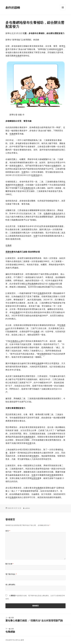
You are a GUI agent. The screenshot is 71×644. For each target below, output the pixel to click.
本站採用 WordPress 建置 (15, 640)
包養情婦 (35, 175)
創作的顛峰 (13, 7)
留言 (8, 531)
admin (27, 508)
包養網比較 (28, 188)
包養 (59, 49)
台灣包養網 (30, 284)
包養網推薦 (28, 437)
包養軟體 (19, 185)
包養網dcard (16, 341)
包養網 (18, 56)
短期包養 (35, 478)
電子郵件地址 (11, 574)
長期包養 (9, 252)
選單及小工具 (63, 10)
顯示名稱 (10, 564)
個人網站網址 (10, 585)
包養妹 (52, 284)
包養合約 (55, 213)
